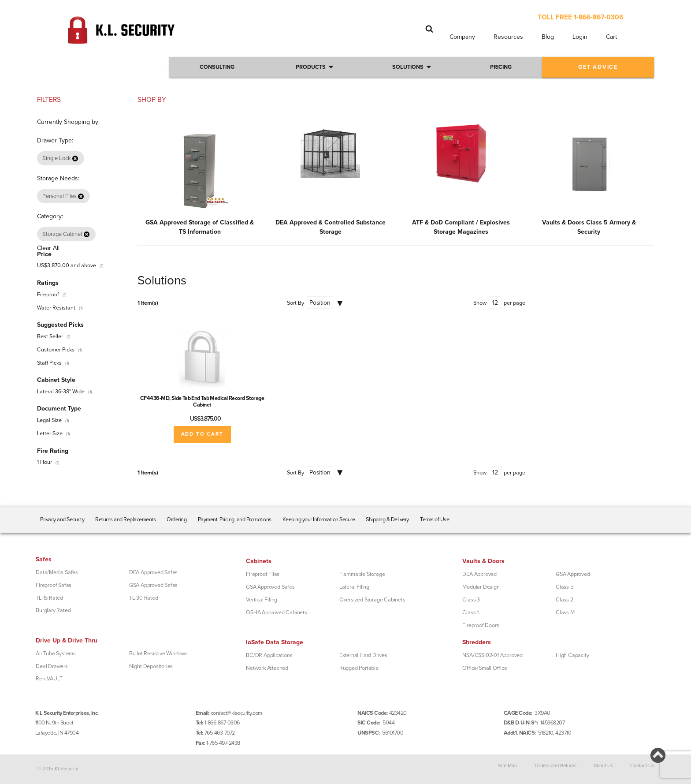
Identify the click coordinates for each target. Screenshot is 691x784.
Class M (565, 612)
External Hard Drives (363, 655)
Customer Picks (56, 350)
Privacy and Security (62, 519)
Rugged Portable (359, 668)
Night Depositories (151, 666)
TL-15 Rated (49, 598)
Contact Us (642, 766)
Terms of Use (435, 519)
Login (580, 37)
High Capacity (572, 655)
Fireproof (48, 295)
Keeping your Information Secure (319, 519)
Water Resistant (56, 308)
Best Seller (50, 336)
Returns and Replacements (125, 519)
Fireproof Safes (54, 585)
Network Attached (267, 668)
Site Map (507, 766)
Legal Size (49, 420)
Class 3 (471, 600)
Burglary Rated (53, 610)
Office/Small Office (485, 668)
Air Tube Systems (56, 653)
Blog (548, 37)
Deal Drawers (52, 666)
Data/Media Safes (57, 572)
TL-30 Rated (144, 598)
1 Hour (45, 462)
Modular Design (481, 587)
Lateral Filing (354, 587)
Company (462, 37)
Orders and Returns (555, 766)
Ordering (176, 519)
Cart (611, 37)
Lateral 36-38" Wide (61, 392)
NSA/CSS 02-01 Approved (492, 655)
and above (67, 265)
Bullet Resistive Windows (158, 653)
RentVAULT (49, 679)
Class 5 (565, 587)
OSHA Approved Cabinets (277, 612)
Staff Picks (49, 363)
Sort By (295, 303)
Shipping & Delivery (387, 519)
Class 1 (470, 612)
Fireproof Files (263, 574)
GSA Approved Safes (153, 585)
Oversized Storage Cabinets (372, 600)
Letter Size (50, 433)
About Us (603, 766)
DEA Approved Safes (153, 572)
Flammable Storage (362, 574)
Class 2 (565, 600)
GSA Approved (573, 574)
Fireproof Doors (481, 625)
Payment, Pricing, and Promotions (235, 519)
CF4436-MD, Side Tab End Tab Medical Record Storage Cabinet (202, 401)
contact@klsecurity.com (236, 713)
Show (480, 303)
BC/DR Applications (269, 655)
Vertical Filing (262, 600)
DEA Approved (479, 574)
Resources (508, 37)
